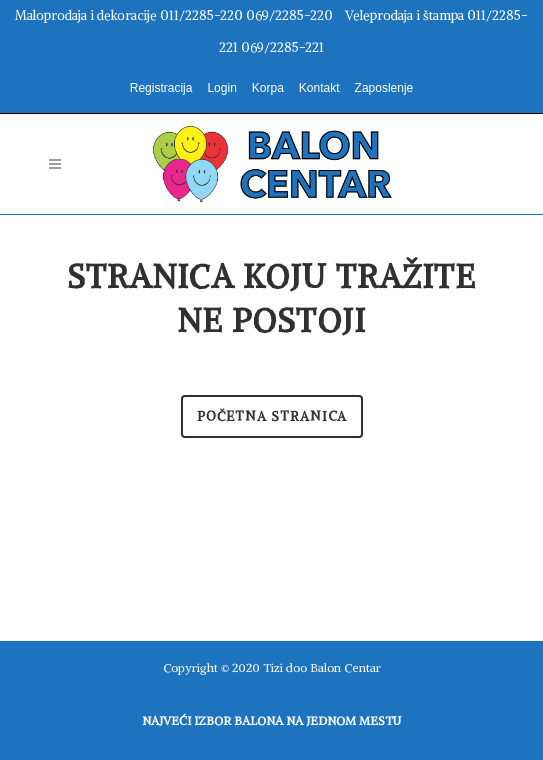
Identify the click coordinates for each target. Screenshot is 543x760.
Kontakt (319, 88)
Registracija (161, 88)
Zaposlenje (384, 88)
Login (221, 88)
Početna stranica (272, 416)
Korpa (268, 88)
